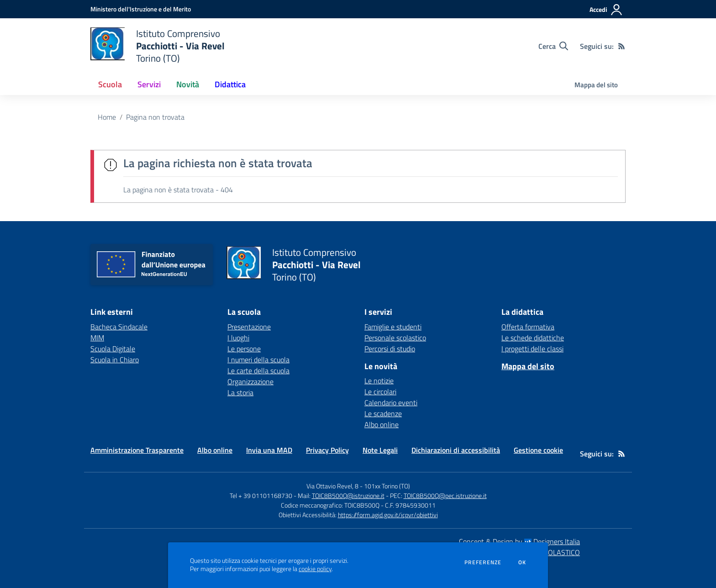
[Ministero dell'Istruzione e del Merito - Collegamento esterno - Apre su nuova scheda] (141, 9)
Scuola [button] (110, 84)
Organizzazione (250, 381)
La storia (240, 392)
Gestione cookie (538, 450)
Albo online (382, 424)
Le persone (244, 349)
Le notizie (379, 381)
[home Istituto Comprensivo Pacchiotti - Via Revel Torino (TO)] (158, 46)
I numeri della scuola (258, 360)
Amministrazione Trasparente (137, 450)
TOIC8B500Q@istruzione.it (348, 495)
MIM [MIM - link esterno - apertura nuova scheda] (97, 338)
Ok (522, 562)
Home (107, 117)
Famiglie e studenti (393, 327)
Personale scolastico (395, 338)
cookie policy (315, 569)
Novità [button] (188, 84)
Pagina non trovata (155, 117)
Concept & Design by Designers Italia (519, 541)
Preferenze (483, 562)
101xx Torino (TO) (387, 486)
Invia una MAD (269, 450)
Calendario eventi (391, 403)
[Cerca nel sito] (553, 46)
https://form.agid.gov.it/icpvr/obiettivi (388, 515)
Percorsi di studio (390, 349)
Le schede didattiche (533, 338)
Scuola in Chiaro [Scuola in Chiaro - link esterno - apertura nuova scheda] (115, 360)
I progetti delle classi (532, 349)
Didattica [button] (230, 84)
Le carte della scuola (258, 371)
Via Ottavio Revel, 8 (332, 486)
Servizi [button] (149, 84)
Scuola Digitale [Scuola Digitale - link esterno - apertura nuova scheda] (113, 349)
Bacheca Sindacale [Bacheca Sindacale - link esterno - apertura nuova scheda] (119, 327)
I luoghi (238, 338)
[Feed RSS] (621, 46)
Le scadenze (383, 413)
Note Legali (380, 450)
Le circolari (380, 392)
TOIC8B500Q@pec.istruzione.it (445, 495)
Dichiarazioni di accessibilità (456, 450)
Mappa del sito (596, 85)
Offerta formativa (528, 327)
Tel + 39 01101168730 (261, 495)
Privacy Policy (327, 450)
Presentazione (249, 327)
